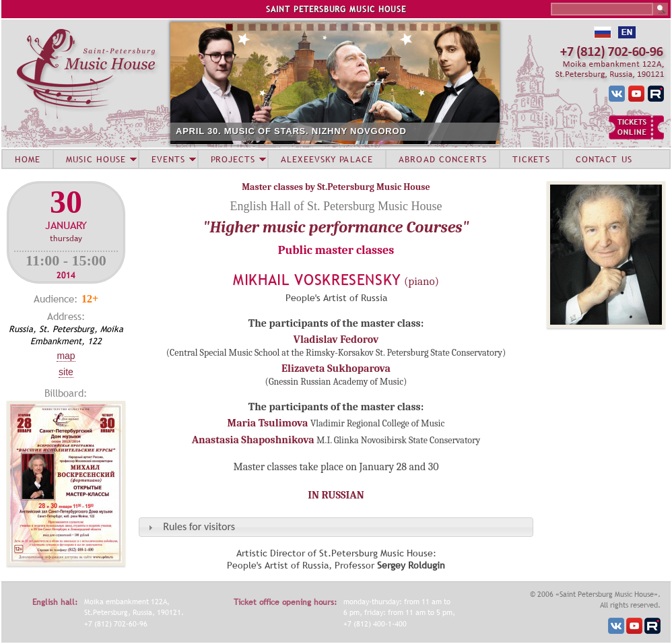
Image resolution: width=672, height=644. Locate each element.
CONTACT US (604, 159)
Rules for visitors (199, 526)
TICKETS (531, 159)
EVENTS (168, 159)
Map (66, 356)
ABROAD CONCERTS (443, 159)
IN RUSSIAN (336, 495)
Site (66, 372)
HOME (28, 159)
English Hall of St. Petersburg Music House (336, 206)
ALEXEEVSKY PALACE (327, 159)
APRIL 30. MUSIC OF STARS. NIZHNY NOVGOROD (291, 131)
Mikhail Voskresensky (317, 280)
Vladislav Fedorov (336, 340)
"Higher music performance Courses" (336, 227)
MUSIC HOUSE (96, 159)
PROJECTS (233, 159)
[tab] (336, 527)
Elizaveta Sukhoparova (336, 368)
